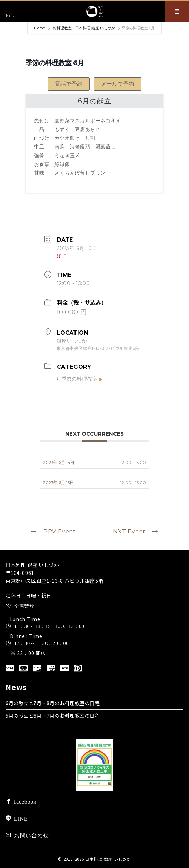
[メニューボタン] (10, 11)
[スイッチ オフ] (177, 11)
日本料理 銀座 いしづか (108, 859)
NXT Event (136, 531)
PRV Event (53, 531)
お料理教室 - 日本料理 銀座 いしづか (84, 28)
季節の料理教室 (79, 379)
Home (40, 28)
